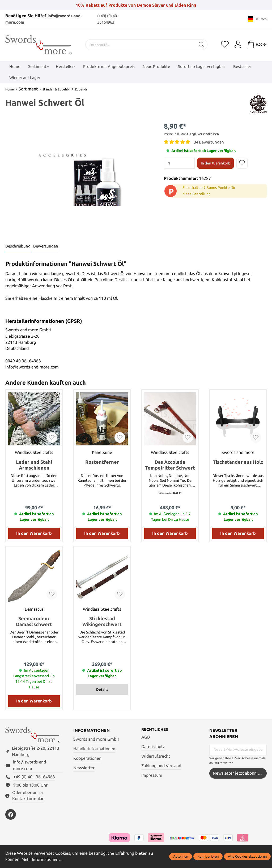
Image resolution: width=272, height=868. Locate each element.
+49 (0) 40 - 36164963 (34, 777)
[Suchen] (201, 44)
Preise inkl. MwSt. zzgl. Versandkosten (191, 134)
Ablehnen (181, 856)
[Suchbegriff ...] (140, 44)
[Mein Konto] (237, 44)
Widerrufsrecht (156, 756)
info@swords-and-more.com (30, 766)
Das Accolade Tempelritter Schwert (170, 465)
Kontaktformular (28, 799)
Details (102, 689)
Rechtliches (156, 730)
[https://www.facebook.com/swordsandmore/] (11, 815)
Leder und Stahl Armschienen (34, 465)
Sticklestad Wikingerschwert (102, 621)
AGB (146, 737)
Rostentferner (102, 462)
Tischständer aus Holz (238, 462)
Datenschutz (153, 747)
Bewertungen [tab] (47, 246)
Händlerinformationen (94, 749)
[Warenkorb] (257, 44)
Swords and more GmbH (96, 739)
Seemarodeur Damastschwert (34, 621)
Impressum (152, 775)
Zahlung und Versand (161, 766)
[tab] (18, 246)
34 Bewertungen (210, 142)
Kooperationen (87, 758)
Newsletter (84, 768)
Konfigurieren (208, 856)
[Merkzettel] (224, 44)
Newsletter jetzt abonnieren (240, 773)
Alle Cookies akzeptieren (247, 856)
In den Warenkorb (216, 163)
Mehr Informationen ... (43, 860)
